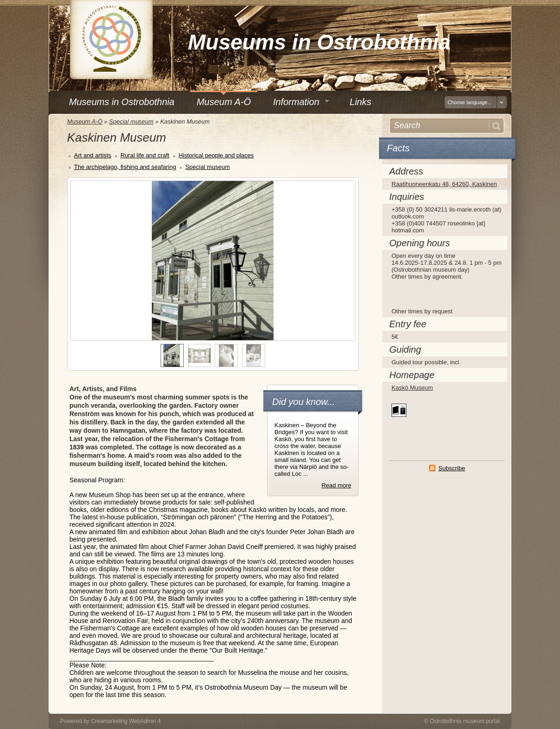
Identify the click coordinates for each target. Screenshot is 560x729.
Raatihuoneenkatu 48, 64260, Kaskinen (444, 184)
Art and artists (93, 155)
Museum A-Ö (85, 121)
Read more (336, 485)
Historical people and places (216, 155)
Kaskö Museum (412, 388)
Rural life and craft (145, 155)
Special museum (131, 121)
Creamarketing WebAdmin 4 (126, 721)
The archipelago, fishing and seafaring (125, 167)
